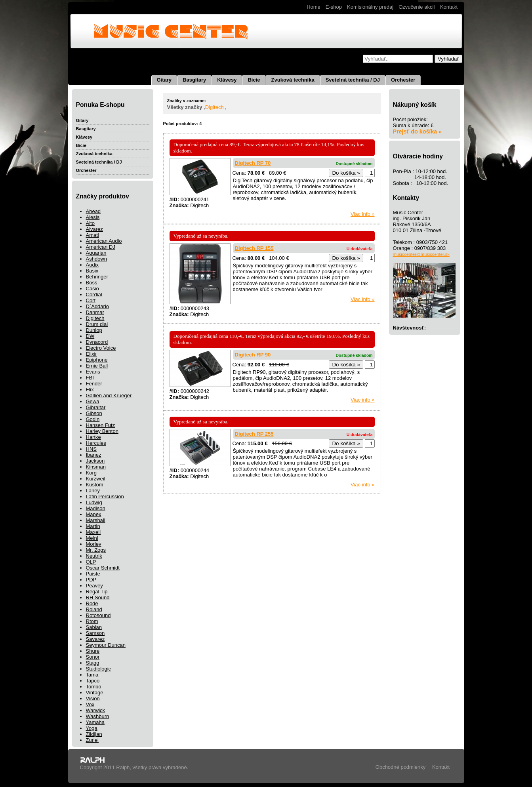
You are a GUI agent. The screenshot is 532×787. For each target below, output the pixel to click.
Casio (92, 289)
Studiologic (99, 669)
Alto (90, 223)
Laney (93, 491)
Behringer (97, 277)
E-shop (334, 7)
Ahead (93, 211)
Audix (92, 265)
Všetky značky (185, 107)
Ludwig (94, 502)
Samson (95, 633)
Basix (92, 271)
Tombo (94, 687)
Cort (91, 300)
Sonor (93, 657)
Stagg (93, 663)
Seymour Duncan (106, 645)
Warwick (96, 710)
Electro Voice (101, 348)
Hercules (96, 443)
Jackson (95, 461)
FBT (91, 378)
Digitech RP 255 (254, 434)
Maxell (93, 532)
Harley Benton (102, 431)
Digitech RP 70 (253, 163)
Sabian (94, 627)
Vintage (95, 693)
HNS (91, 449)
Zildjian (94, 734)
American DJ (101, 247)
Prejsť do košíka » (418, 131)
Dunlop (94, 330)
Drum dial (97, 324)
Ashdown (96, 259)
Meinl (92, 538)
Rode (92, 603)
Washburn (98, 716)
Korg (91, 473)
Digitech (95, 318)
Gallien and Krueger (109, 395)
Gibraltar (96, 407)
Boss (92, 283)
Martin (93, 526)
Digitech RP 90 (253, 355)
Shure (93, 651)
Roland (94, 609)
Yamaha (95, 722)
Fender (94, 384)
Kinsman (96, 467)
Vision (93, 698)
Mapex (94, 514)
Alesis (93, 217)
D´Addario (98, 306)
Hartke (93, 437)
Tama (92, 675)
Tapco (93, 681)
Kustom (95, 485)
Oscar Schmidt (103, 568)
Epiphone (97, 360)
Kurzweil (96, 479)
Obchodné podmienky (400, 767)
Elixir (92, 354)
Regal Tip (97, 592)
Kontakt (449, 7)
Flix (90, 390)
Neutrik (94, 556)
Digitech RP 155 (254, 248)
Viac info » (362, 214)
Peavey (94, 586)
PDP (91, 580)
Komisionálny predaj (370, 7)
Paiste (93, 574)
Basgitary (194, 80)
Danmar (95, 312)
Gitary (164, 80)
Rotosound (98, 615)
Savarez (95, 639)
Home (314, 7)
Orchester (403, 80)
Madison (96, 508)
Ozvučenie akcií (417, 7)
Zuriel (92, 740)
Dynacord (97, 342)
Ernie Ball (97, 366)
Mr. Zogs (96, 550)
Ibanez (94, 455)
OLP (91, 562)
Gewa (93, 401)
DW (90, 336)
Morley (94, 544)
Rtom (92, 621)
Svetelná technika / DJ (353, 80)
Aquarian (96, 253)
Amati (92, 235)
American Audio (104, 241)
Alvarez (94, 229)
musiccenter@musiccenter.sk (421, 254)
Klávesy (227, 80)
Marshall (96, 520)
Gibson (94, 413)
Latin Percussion (105, 496)
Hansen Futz (101, 425)
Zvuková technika (293, 80)
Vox (90, 704)
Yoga (92, 728)
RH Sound (98, 597)
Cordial (94, 294)
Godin (93, 419)
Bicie (254, 80)
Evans (93, 372)
